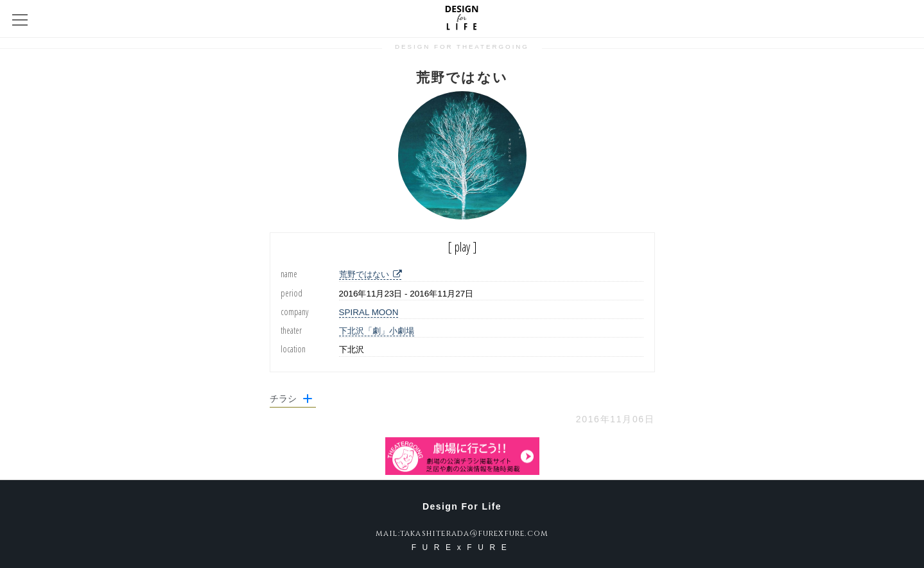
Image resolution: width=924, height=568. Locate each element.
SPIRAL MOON (369, 312)
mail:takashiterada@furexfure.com (462, 533)
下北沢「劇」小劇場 (377, 331)
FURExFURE (462, 547)
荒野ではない (370, 274)
